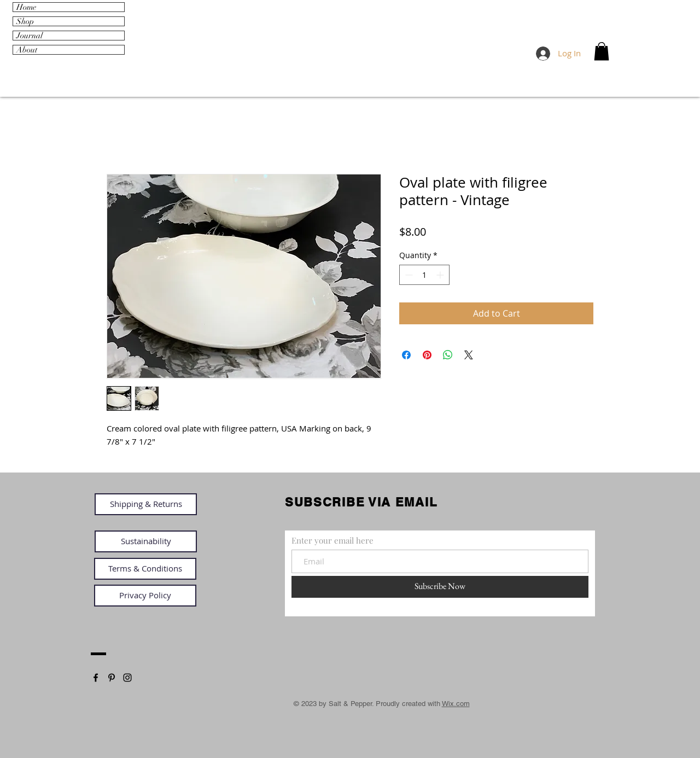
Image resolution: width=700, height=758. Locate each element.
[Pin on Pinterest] (427, 355)
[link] (602, 51)
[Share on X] (469, 355)
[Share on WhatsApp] (448, 355)
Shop (25, 21)
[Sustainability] (146, 541)
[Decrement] (408, 275)
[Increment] (441, 275)
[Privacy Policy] (145, 596)
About (27, 50)
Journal (30, 36)
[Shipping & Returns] (146, 504)
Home (26, 7)
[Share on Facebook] (406, 355)
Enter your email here (332, 541)
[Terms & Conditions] (145, 569)
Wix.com (456, 704)
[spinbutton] (424, 275)
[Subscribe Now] (440, 587)
